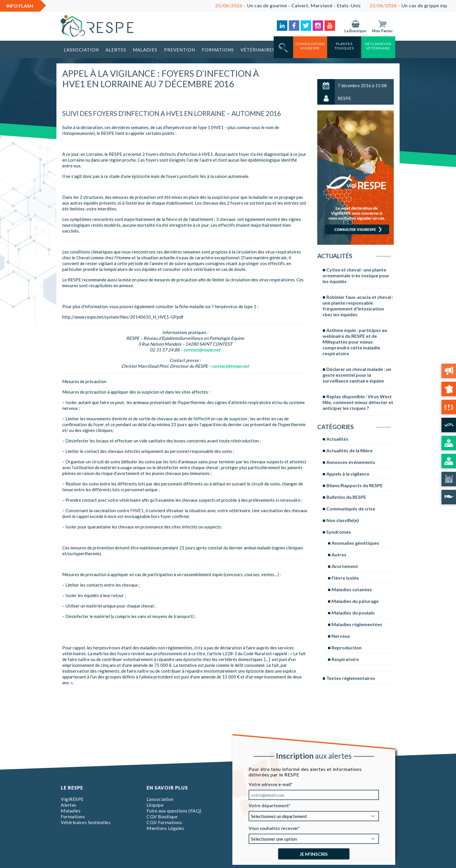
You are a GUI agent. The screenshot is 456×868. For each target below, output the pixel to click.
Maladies (145, 50)
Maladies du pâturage (355, 601)
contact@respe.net (202, 350)
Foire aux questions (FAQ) (174, 811)
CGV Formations (164, 822)
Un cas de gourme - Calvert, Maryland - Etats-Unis (307, 5)
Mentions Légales (165, 828)
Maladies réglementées (357, 624)
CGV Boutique (162, 816)
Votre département (269, 806)
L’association (81, 50)
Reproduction (347, 648)
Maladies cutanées (352, 589)
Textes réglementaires (351, 678)
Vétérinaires (258, 50)
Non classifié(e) (343, 520)
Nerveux (341, 636)
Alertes (116, 50)
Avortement (345, 566)
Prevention (180, 50)
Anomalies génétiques (355, 543)
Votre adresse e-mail (270, 784)
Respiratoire (345, 659)
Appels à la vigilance (348, 474)
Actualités (337, 439)
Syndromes (339, 532)
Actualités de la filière (349, 450)
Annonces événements (351, 462)
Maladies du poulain (353, 613)
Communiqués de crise (351, 509)
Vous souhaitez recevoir (273, 828)
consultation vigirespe (310, 46)
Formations (218, 50)
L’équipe (155, 805)
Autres (339, 554)
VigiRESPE (72, 799)
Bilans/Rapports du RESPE (355, 485)
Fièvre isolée (345, 578)
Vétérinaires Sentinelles (86, 822)
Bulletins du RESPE (346, 497)
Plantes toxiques (344, 46)
